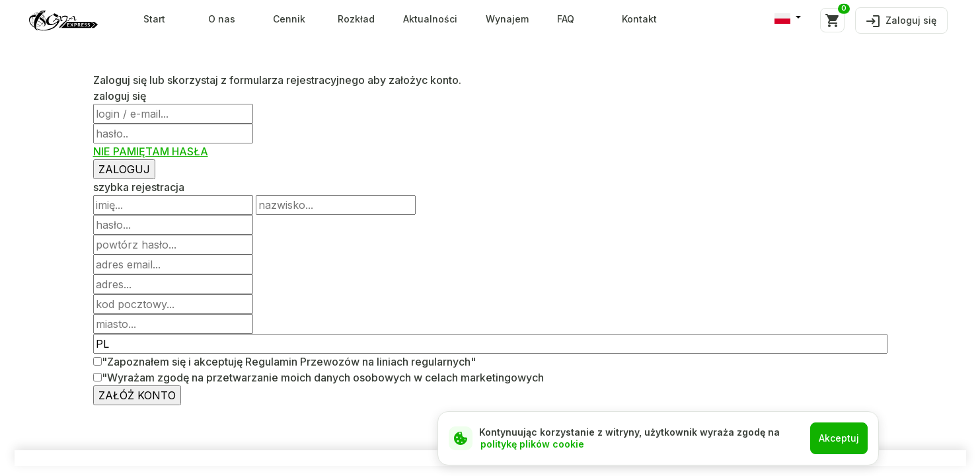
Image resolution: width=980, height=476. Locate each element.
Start (154, 19)
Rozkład (356, 19)
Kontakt (639, 19)
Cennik (289, 19)
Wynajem (507, 19)
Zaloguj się (901, 21)
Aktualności (430, 19)
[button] (788, 18)
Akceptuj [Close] (839, 438)
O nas (222, 19)
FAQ (566, 19)
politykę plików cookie (532, 444)
